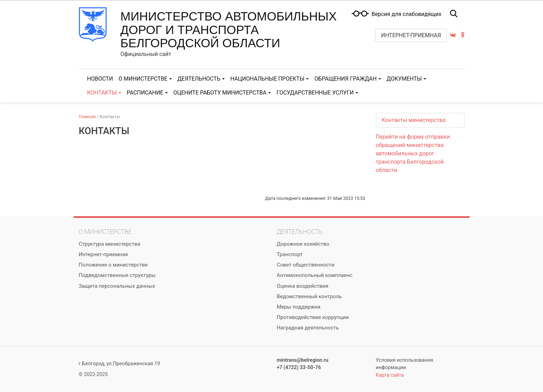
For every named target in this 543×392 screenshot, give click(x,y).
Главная (87, 117)
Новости (100, 79)
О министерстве (143, 79)
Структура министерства (110, 244)
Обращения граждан (345, 79)
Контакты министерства (414, 120)
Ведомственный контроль (309, 296)
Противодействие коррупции (313, 317)
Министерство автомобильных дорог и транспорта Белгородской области (229, 30)
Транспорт (290, 254)
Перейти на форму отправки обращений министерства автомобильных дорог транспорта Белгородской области (413, 153)
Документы (404, 79)
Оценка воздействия (303, 286)
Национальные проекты (267, 79)
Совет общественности (306, 265)
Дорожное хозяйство (303, 244)
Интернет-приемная (411, 35)
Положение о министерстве (113, 265)
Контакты (102, 93)
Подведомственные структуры (117, 275)
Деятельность (199, 79)
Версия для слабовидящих (406, 14)
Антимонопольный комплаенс (315, 275)
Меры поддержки (299, 307)
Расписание (145, 93)
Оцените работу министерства (220, 93)
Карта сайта (390, 375)
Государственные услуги (315, 93)
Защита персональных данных (117, 286)
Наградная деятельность (308, 328)
